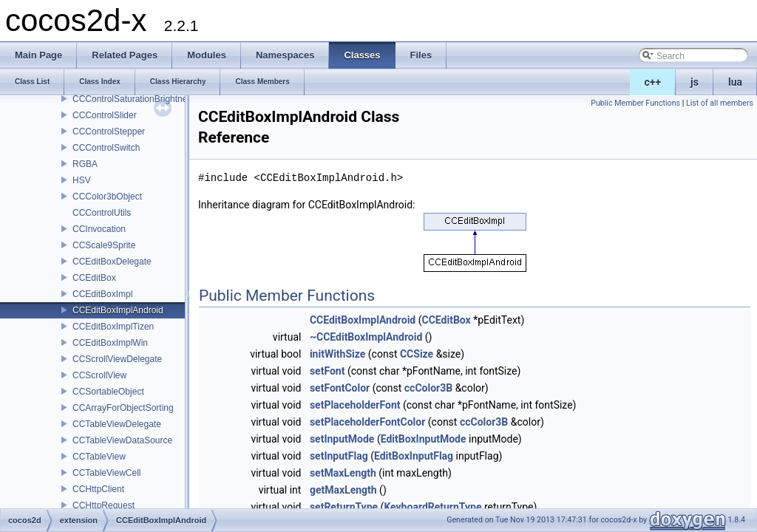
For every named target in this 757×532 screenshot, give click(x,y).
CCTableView (99, 457)
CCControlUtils (102, 213)
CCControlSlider (105, 115)
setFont (327, 371)
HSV (82, 180)
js (695, 82)
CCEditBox (94, 278)
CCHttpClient (98, 489)
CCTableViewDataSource (122, 440)
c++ (653, 82)
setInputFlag (339, 456)
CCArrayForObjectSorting (123, 408)
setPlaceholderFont (355, 405)
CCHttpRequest (103, 505)
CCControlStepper (109, 132)
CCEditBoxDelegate (112, 262)
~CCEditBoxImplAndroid (366, 337)
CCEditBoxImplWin (110, 343)
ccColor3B (428, 388)
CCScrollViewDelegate (117, 359)
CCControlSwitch (106, 148)
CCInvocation (99, 229)
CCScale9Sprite (104, 245)
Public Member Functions (635, 103)
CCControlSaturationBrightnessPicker (147, 99)
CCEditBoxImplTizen (113, 327)
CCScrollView (99, 375)
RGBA (85, 164)
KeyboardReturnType (432, 507)
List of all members (720, 103)
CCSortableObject (108, 392)
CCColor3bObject (107, 197)
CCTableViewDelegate (117, 424)
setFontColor (340, 388)
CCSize (417, 354)
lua (735, 82)
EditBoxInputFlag (414, 456)
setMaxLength (343, 473)
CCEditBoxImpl (102, 294)
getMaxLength (343, 490)
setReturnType (344, 507)
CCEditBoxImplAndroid (118, 310)
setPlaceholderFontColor (367, 422)
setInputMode (342, 439)
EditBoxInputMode (424, 439)
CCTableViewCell (106, 473)
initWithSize (337, 354)
